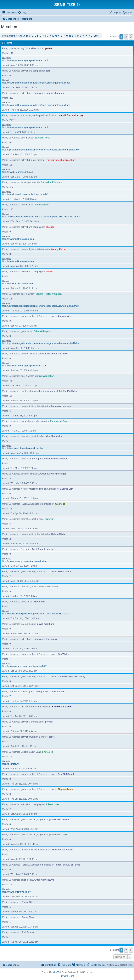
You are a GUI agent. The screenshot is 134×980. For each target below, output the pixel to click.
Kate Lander (52, 587)
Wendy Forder (59, 249)
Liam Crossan (57, 691)
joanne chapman (55, 93)
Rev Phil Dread (66, 774)
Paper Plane (29, 917)
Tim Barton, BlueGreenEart (61, 160)
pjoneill (49, 722)
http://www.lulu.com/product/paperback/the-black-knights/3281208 (35, 614)
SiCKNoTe (48, 752)
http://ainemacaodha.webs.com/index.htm (23, 448)
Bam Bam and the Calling (72, 676)
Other (96, 36)
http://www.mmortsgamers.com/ (18, 284)
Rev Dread (63, 835)
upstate (48, 48)
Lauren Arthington (61, 406)
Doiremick (51, 639)
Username (7, 43)
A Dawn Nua (52, 804)
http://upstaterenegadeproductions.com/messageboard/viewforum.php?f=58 (40, 306)
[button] (131, 37)
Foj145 (51, 737)
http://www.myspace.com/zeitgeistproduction (24, 561)
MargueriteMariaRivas (56, 459)
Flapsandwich (65, 789)
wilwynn (50, 519)
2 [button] (126, 37)
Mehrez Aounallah (44, 376)
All (21, 36)
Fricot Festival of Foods (68, 865)
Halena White (58, 534)
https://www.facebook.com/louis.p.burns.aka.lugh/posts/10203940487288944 (41, 217)
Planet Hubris (45, 549)
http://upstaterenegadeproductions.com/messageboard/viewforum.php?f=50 (40, 150)
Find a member (10, 36)
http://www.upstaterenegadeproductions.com (25, 366)
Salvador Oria (42, 138)
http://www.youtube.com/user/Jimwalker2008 (25, 666)
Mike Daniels (42, 205)
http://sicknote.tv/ (11, 764)
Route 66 (27, 902)
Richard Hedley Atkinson (48, 294)
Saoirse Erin (67, 489)
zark (48, 71)
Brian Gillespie (42, 331)
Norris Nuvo (47, 880)
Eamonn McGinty (59, 421)
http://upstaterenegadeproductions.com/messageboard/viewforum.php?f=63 (40, 343)
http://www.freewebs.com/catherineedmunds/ (25, 194)
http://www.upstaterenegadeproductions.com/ (25, 60)
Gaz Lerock (63, 819)
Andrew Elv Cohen (62, 707)
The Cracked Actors (62, 850)
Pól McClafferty (71, 391)
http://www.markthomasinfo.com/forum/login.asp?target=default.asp (36, 83)
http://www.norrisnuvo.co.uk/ (16, 892)
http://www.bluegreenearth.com (18, 172)
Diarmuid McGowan (58, 354)
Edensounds (65, 571)
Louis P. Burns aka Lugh (71, 115)
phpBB (56, 972)
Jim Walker (64, 654)
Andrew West (65, 316)
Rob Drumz (28, 932)
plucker (50, 227)
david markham (46, 624)
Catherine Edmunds (52, 182)
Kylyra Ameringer (57, 474)
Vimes (49, 272)
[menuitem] (22, 13)
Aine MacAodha (54, 436)
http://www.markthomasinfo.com (18, 239)
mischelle (60, 504)
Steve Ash (39, 602)
